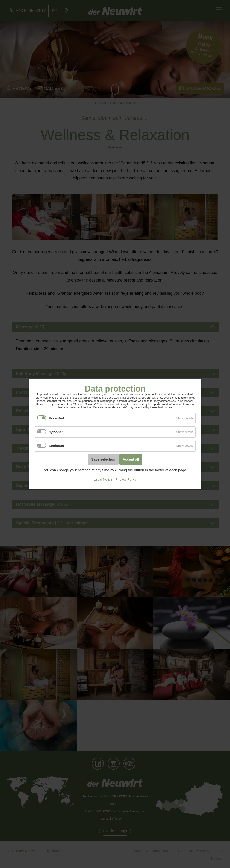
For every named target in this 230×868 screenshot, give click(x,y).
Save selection (103, 459)
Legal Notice (103, 479)
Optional (56, 432)
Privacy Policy (126, 479)
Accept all (131, 459)
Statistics (56, 446)
